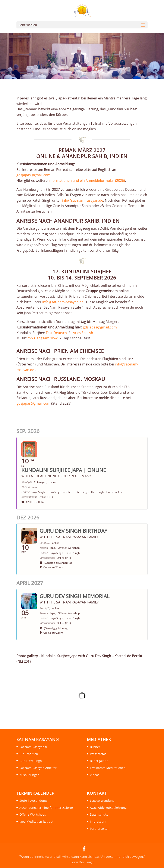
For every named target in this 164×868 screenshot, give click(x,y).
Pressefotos (98, 754)
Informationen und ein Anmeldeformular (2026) (87, 180)
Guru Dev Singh (31, 761)
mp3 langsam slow (42, 338)
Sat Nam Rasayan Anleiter (38, 768)
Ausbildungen (29, 775)
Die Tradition (29, 754)
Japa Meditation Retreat (36, 821)
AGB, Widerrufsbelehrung (108, 808)
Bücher (95, 747)
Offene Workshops (33, 814)
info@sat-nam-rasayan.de (83, 200)
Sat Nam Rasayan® (33, 747)
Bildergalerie (99, 761)
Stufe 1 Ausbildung (33, 801)
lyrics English (82, 333)
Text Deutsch (56, 333)
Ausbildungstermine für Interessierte (46, 808)
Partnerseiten (100, 829)
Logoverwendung (102, 801)
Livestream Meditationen (108, 768)
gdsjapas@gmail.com (33, 175)
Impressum (98, 821)
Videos (95, 775)
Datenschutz (99, 814)
